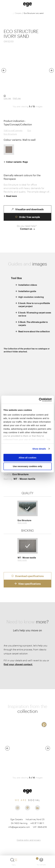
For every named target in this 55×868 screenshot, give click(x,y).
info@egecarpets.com (19, 827)
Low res (7, 98)
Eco (29, 130)
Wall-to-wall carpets (13, 130)
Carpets (18, 13)
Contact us (28, 229)
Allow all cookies (27, 458)
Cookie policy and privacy (29, 840)
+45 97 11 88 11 (37, 823)
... (12, 13)
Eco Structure (10, 134)
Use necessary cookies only (27, 466)
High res (17, 98)
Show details (39, 449)
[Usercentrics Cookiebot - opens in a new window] (39, 400)
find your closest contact (18, 664)
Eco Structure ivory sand (34, 13)
